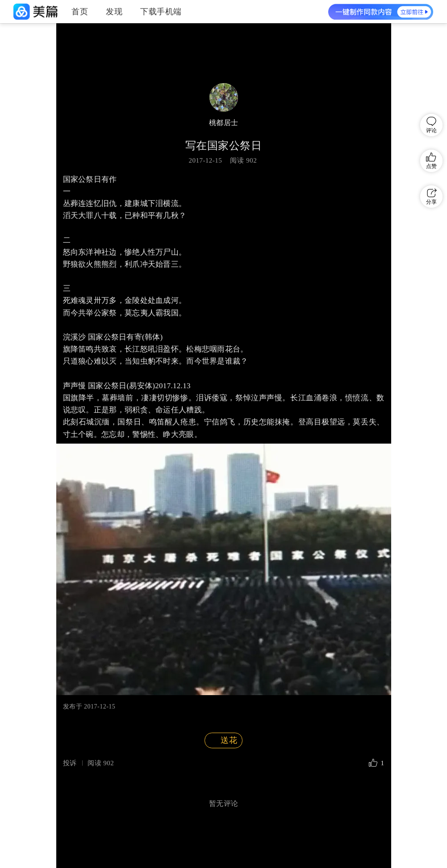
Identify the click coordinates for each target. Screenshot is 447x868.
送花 (223, 741)
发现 (114, 12)
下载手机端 (161, 12)
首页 (80, 12)
